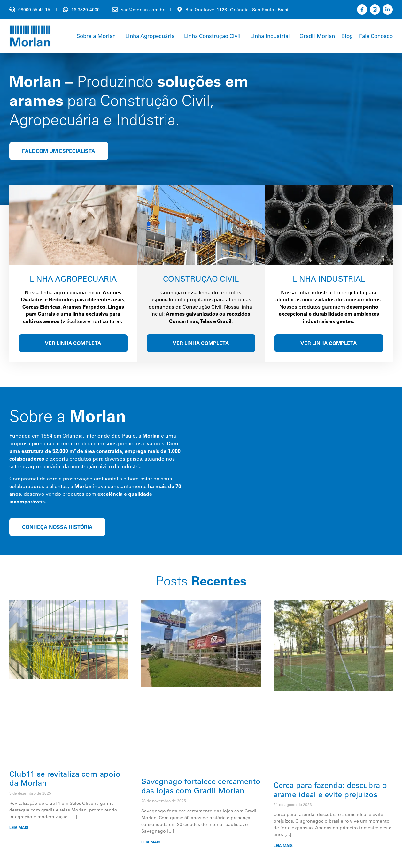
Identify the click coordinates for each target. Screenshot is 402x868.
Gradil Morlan (317, 36)
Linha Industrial (270, 36)
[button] (98, 36)
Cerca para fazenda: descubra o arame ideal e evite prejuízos (330, 790)
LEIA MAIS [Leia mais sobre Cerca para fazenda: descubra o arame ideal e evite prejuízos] (283, 845)
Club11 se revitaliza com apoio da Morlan (65, 778)
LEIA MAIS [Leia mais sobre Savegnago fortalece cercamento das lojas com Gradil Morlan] (151, 842)
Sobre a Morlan (96, 36)
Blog (347, 36)
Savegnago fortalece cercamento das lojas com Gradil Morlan (201, 786)
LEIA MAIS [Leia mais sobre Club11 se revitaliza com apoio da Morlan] (19, 828)
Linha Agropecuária (150, 36)
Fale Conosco (376, 36)
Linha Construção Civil (212, 36)
